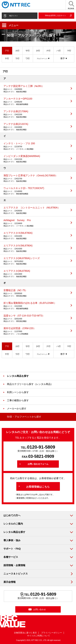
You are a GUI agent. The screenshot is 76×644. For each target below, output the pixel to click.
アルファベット (42, 59)
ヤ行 (7, 58)
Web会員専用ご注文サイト (55, 16)
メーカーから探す (17, 409)
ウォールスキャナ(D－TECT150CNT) (35, 191)
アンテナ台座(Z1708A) (35, 114)
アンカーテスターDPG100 (35, 101)
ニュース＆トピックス (16, 574)
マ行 (69, 51)
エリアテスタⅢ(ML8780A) (35, 236)
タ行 (38, 51)
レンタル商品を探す (18, 376)
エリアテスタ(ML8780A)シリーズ (35, 261)
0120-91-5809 (41, 447)
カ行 (17, 51)
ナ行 (48, 51)
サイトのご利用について (39, 636)
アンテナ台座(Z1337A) (35, 127)
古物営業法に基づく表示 (25, 633)
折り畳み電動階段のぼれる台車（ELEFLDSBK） (35, 306)
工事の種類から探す (18, 400)
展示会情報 (10, 582)
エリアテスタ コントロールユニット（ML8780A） (35, 210)
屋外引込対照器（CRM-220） (35, 331)
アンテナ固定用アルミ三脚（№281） (35, 89)
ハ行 (59, 51)
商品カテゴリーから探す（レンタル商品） (30, 384)
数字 (63, 58)
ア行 (7, 51)
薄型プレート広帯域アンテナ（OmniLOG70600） (35, 178)
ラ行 (17, 58)
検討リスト (14, 16)
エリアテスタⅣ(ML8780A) (35, 248)
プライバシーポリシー (52, 633)
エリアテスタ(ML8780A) (35, 274)
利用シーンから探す (18, 392)
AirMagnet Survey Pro (35, 223)
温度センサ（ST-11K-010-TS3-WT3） (35, 318)
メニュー (10, 25)
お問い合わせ (40, 609)
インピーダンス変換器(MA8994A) (35, 159)
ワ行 (28, 58)
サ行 (28, 51)
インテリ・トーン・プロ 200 (35, 146)
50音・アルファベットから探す (24, 417)
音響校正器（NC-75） (35, 293)
